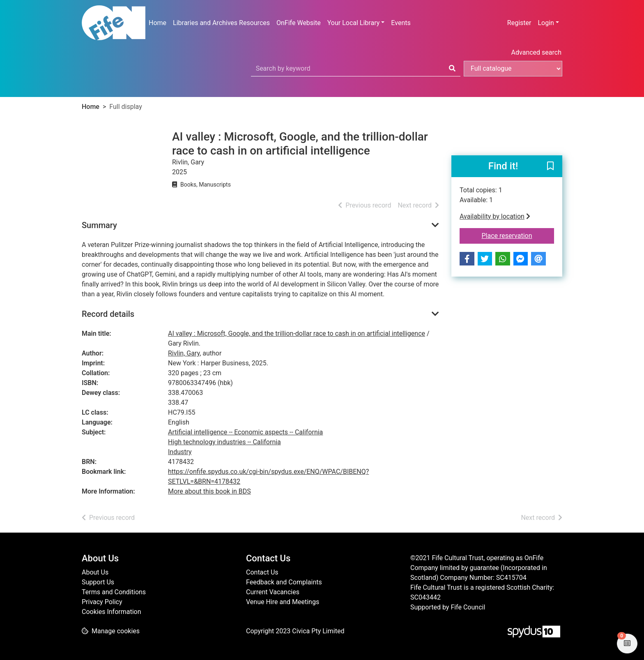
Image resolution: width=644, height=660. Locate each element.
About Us (95, 572)
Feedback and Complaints (284, 582)
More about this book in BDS (209, 491)
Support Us (98, 582)
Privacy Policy (102, 602)
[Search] (452, 69)
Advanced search (536, 52)
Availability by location (495, 216)
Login (546, 23)
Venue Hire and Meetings (283, 602)
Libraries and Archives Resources (221, 23)
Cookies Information (112, 612)
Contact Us (262, 572)
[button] (550, 167)
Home (158, 23)
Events (401, 23)
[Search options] (513, 69)
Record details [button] (108, 314)
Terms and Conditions (114, 592)
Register (519, 23)
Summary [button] (99, 225)
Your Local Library (354, 23)
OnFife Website (299, 23)
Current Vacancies (273, 592)
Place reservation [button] (518, 235)
